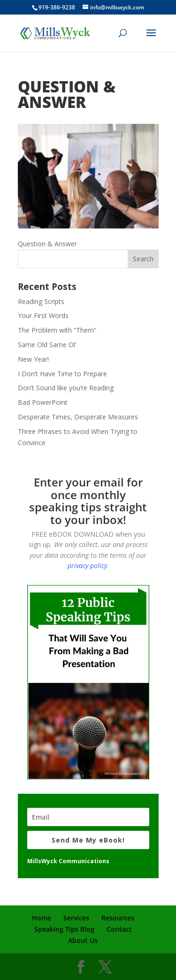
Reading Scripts (41, 301)
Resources (118, 918)
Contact (119, 929)
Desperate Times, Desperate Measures (78, 417)
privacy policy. (88, 566)
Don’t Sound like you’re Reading (66, 388)
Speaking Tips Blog (64, 929)
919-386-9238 (57, 7)
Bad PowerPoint (43, 402)
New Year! (33, 359)
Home (42, 918)
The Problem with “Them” (57, 330)
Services (76, 918)
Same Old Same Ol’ (47, 345)
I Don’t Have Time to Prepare (62, 374)
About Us (83, 940)
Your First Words (43, 315)
